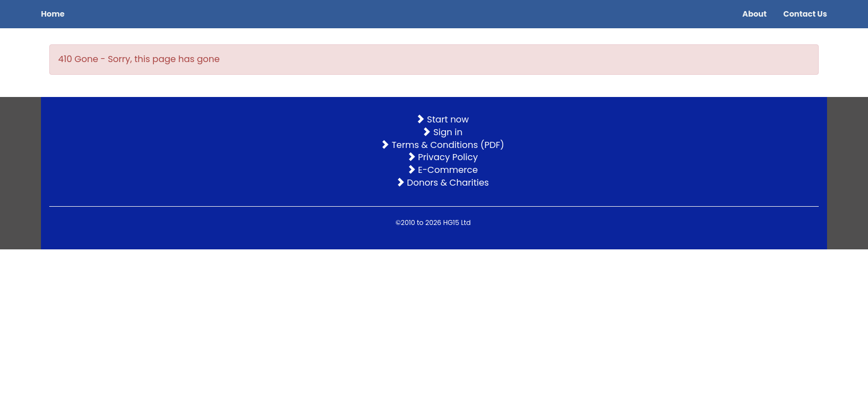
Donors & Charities (442, 183)
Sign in (442, 132)
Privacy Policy (442, 157)
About (755, 14)
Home (53, 14)
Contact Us (805, 14)
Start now (442, 119)
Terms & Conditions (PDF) (442, 145)
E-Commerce (442, 170)
